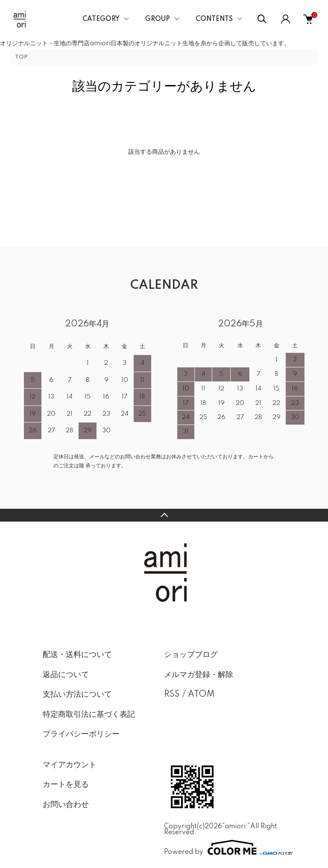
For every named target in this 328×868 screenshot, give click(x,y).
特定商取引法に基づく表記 (89, 715)
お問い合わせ (66, 805)
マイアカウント (70, 765)
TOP (21, 57)
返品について (66, 675)
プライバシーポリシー (81, 734)
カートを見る (66, 785)
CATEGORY (101, 19)
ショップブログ (191, 655)
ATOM (201, 695)
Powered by (225, 847)
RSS (172, 695)
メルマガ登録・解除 (199, 675)
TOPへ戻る (164, 515)
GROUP (158, 19)
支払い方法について (77, 695)
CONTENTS (214, 19)
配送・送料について (77, 655)
